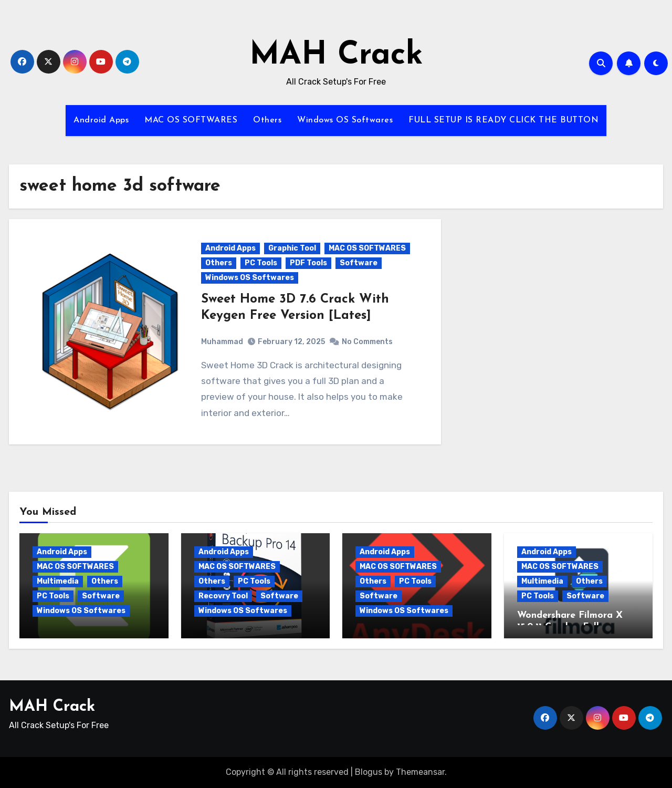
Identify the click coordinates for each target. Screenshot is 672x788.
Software (359, 263)
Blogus (369, 772)
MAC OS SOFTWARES (191, 120)
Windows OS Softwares (345, 120)
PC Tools (261, 263)
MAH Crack (336, 56)
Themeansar (420, 772)
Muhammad (222, 342)
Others (267, 120)
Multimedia (58, 581)
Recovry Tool (223, 596)
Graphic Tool (292, 248)
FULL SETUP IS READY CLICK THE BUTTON (503, 120)
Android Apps (101, 120)
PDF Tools (308, 263)
